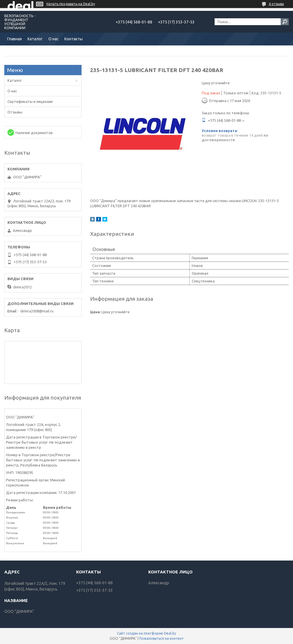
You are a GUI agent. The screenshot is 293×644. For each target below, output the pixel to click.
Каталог (35, 39)
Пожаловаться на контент (162, 638)
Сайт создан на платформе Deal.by (146, 633)
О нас (54, 39)
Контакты (74, 39)
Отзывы (15, 112)
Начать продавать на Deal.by (71, 4)
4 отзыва (276, 4)
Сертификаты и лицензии (30, 101)
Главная (14, 39)
